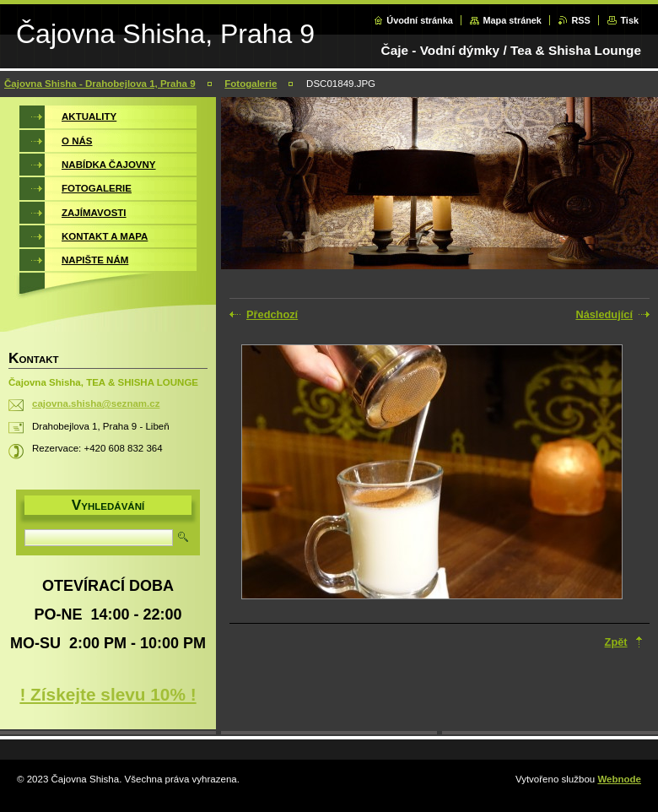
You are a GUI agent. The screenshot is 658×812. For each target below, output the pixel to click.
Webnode (619, 779)
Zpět (616, 642)
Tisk (629, 20)
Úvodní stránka (420, 20)
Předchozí (272, 314)
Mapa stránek (512, 20)
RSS (580, 20)
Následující (604, 314)
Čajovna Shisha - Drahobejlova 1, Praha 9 (100, 84)
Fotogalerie (251, 84)
